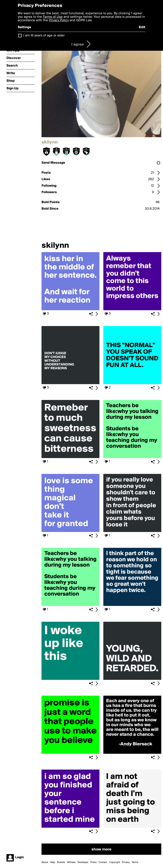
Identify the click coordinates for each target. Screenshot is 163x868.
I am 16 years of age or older (44, 36)
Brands (61, 862)
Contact (103, 862)
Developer (83, 862)
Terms (135, 862)
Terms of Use (53, 17)
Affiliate (71, 862)
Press (93, 862)
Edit (142, 27)
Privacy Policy (59, 20)
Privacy (126, 862)
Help (53, 862)
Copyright (115, 862)
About (45, 862)
